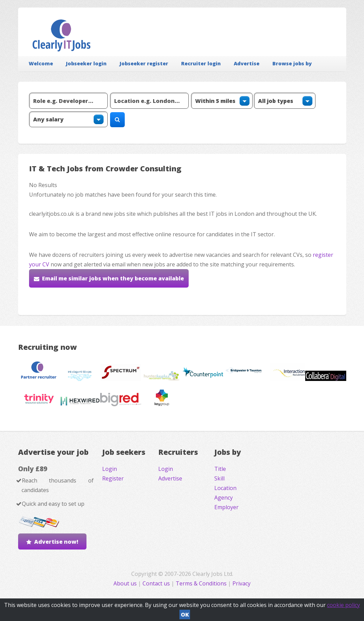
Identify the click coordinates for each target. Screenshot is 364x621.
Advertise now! (56, 542)
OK (185, 615)
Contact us (157, 583)
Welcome (41, 63)
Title (220, 469)
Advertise (247, 63)
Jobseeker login (86, 63)
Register (113, 478)
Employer (226, 507)
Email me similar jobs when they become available (113, 278)
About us (126, 583)
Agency (224, 498)
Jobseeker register (144, 63)
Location (225, 488)
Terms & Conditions (201, 583)
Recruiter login (201, 63)
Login (110, 469)
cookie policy (343, 605)
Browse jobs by (292, 63)
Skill (219, 478)
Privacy (241, 583)
